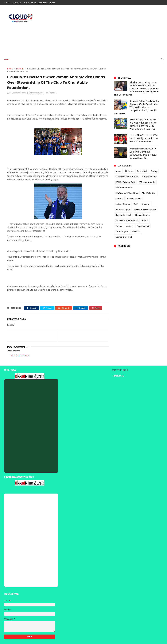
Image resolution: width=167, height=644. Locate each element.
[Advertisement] (109, 31)
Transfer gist (143, 226)
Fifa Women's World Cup (127, 193)
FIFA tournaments (147, 182)
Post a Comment (20, 355)
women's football (124, 237)
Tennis (119, 226)
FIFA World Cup (149, 193)
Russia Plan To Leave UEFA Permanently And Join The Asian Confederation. (144, 138)
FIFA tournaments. (124, 188)
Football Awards (134, 199)
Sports (145, 220)
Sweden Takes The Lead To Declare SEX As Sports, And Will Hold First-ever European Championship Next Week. (136, 107)
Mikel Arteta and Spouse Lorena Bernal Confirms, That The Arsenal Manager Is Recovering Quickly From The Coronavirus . (136, 89)
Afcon (118, 171)
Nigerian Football (123, 215)
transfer (129, 226)
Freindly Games (123, 204)
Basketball (142, 171)
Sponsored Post (47, 3)
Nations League (123, 210)
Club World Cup (149, 177)
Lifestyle (145, 204)
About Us (17, 3)
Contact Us (30, 3)
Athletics (129, 171)
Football (20, 69)
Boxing (154, 171)
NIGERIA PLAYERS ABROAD (145, 210)
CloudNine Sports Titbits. (127, 177)
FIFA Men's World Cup (125, 182)
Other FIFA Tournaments (127, 220)
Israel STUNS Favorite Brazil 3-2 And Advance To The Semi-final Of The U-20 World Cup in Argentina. (144, 124)
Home (7, 3)
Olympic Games (142, 215)
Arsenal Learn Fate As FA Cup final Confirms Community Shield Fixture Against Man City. (143, 153)
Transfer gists (122, 231)
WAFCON (136, 231)
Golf (136, 204)
